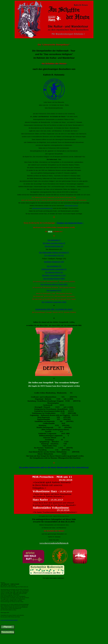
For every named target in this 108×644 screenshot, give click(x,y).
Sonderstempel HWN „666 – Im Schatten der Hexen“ (54, 309)
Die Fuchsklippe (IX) (54, 266)
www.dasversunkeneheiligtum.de (42, 208)
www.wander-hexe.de (71, 206)
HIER (50, 231)
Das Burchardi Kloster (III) (54, 246)
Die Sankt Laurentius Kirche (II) (54, 243)
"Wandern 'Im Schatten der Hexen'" (70, 223)
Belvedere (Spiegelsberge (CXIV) (54, 275)
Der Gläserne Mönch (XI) (54, 272)
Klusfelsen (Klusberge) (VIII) (54, 262)
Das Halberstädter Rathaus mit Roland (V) (54, 252)
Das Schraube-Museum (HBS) (54, 279)
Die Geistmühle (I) (54, 240)
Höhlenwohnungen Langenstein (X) (54, 269)
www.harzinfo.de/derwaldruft (9, 620)
